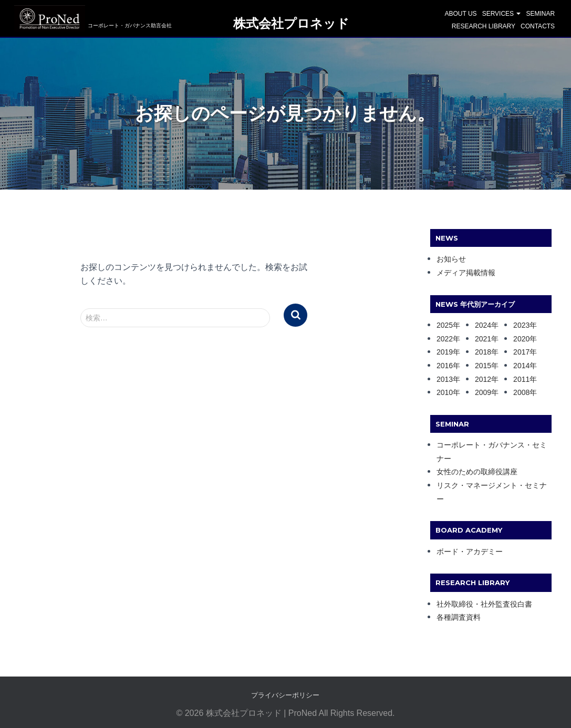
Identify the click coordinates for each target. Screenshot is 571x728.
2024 (483, 325)
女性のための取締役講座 (477, 472)
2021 (483, 339)
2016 (445, 366)
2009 (483, 392)
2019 (445, 352)
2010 (445, 392)
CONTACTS (538, 26)
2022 (445, 339)
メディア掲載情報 (466, 273)
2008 (521, 392)
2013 (445, 379)
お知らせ (451, 259)
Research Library (484, 26)
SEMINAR (540, 14)
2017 (521, 352)
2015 (483, 366)
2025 (445, 325)
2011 (521, 379)
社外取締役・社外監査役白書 (484, 604)
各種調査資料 (459, 617)
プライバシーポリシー (285, 695)
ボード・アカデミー (470, 552)
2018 (483, 352)
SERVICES (502, 14)
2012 (483, 379)
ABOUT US (461, 14)
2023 (521, 325)
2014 (521, 366)
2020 (521, 339)
